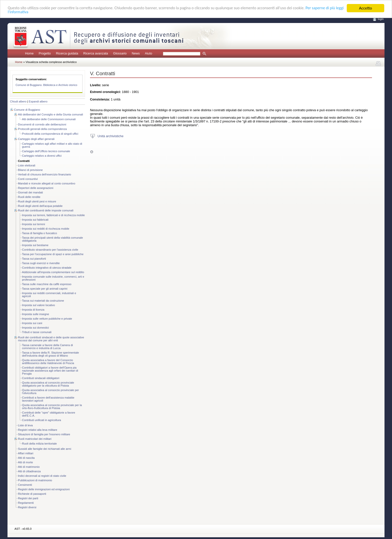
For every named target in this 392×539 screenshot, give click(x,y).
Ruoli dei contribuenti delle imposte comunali (46, 210)
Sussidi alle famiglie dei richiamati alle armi (45, 449)
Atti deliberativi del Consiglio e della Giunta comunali (50, 114)
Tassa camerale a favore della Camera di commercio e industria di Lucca (47, 347)
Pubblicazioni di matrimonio (35, 480)
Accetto (365, 8)
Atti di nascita (26, 458)
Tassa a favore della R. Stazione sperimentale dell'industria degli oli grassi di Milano (50, 354)
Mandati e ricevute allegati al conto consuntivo (47, 183)
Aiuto (148, 53)
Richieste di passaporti (32, 494)
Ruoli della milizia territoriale (39, 444)
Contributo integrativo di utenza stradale (47, 268)
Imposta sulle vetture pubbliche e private (47, 319)
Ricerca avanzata (96, 53)
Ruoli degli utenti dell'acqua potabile (40, 206)
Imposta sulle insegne (35, 314)
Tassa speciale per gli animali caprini (45, 289)
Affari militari (26, 453)
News (136, 53)
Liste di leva (25, 425)
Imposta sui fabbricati (35, 220)
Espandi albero (38, 101)
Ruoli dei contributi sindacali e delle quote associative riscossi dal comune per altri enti (51, 339)
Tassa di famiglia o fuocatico (39, 233)
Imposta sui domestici (35, 328)
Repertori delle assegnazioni (36, 188)
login (381, 19)
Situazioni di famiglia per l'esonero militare (44, 434)
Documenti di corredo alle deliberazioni (42, 124)
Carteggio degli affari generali (36, 139)
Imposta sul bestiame (35, 245)
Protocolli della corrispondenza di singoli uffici (50, 134)
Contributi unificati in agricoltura (41, 420)
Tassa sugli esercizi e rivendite (41, 263)
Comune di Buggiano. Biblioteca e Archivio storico (46, 85)
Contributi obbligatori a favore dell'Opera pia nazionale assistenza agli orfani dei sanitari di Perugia (50, 371)
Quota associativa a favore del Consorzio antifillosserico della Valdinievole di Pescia (48, 362)
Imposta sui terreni (33, 224)
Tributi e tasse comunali (37, 332)
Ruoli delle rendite (29, 197)
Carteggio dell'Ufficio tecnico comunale (46, 151)
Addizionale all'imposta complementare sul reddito (53, 272)
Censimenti (25, 485)
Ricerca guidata (67, 53)
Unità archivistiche (110, 136)
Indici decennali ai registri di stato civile (42, 476)
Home (29, 53)
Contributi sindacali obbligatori (41, 378)
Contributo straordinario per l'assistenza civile (50, 250)
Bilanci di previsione (30, 170)
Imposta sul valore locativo (38, 305)
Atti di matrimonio (29, 467)
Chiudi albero (18, 101)
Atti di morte (25, 462)
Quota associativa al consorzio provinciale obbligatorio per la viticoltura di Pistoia (48, 384)
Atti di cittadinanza (29, 471)
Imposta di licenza (33, 310)
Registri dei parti (28, 498)
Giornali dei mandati (30, 192)
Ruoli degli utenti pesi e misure (37, 201)
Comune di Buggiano (27, 110)
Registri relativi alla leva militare (38, 430)
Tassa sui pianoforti (34, 259)
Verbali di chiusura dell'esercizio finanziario (44, 174)
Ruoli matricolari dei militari (35, 439)
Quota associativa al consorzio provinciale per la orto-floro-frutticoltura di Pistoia (52, 407)
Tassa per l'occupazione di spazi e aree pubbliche (53, 254)
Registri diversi (27, 507)
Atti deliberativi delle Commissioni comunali (49, 119)
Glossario (120, 53)
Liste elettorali (27, 165)
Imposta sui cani (32, 323)
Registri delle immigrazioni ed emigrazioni (44, 489)
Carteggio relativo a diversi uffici (42, 156)
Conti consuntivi (28, 179)
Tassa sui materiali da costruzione (43, 301)
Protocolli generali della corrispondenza (42, 129)
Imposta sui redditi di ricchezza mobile (46, 229)
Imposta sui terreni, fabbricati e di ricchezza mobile (53, 215)
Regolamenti (26, 503)
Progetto (45, 53)
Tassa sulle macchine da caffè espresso (47, 284)
